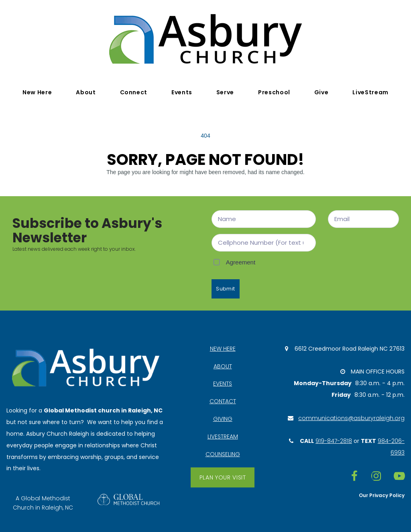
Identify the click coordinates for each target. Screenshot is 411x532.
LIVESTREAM (223, 437)
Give (321, 92)
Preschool (274, 92)
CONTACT (223, 401)
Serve (225, 92)
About (86, 92)
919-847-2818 (334, 441)
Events (182, 92)
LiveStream (370, 92)
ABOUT (223, 366)
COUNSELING (223, 454)
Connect (134, 92)
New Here (37, 92)
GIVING (223, 419)
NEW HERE (223, 349)
